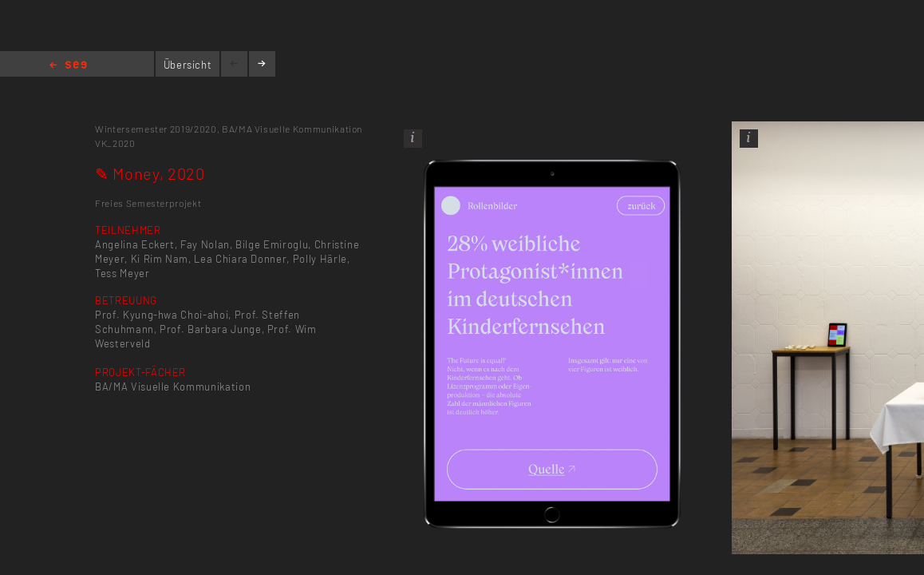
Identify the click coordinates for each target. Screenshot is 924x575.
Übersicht (188, 65)
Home (68, 66)
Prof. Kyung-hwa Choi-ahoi (162, 315)
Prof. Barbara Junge (210, 329)
